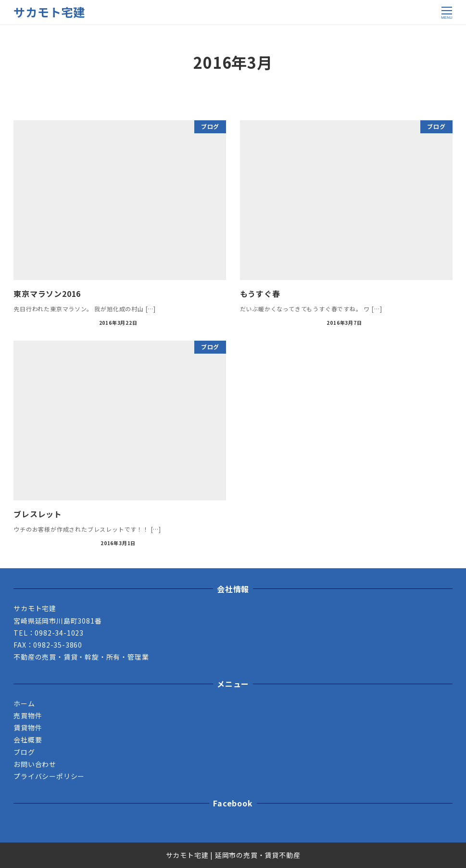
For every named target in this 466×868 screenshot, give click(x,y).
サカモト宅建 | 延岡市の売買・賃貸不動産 (233, 855)
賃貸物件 (28, 728)
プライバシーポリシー (49, 776)
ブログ (24, 752)
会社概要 (28, 740)
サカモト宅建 (49, 12)
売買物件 (28, 715)
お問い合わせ (35, 764)
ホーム (24, 703)
